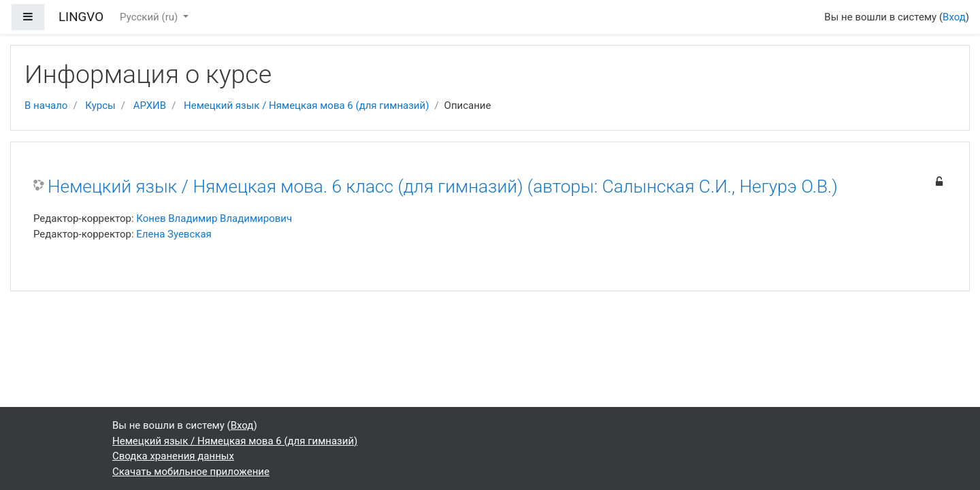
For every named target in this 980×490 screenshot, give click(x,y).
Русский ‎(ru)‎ (150, 17)
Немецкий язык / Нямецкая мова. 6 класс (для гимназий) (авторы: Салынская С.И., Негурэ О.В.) (443, 186)
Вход (954, 17)
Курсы (100, 105)
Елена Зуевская (174, 234)
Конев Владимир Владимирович (214, 218)
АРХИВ (150, 105)
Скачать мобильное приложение (191, 472)
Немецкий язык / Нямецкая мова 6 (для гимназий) (306, 105)
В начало (46, 105)
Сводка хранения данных (173, 456)
